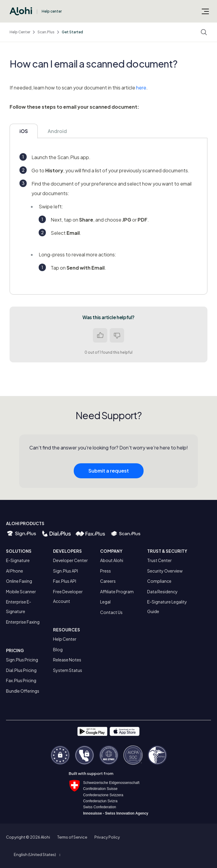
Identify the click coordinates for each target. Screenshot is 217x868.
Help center (52, 11)
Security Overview (165, 571)
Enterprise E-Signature (19, 606)
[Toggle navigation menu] (205, 11)
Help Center (20, 32)
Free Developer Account (68, 596)
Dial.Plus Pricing (21, 670)
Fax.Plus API (65, 581)
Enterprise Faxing (23, 622)
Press (106, 571)
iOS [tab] (24, 131)
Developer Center (70, 560)
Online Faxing (19, 581)
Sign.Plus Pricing (22, 660)
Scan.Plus (46, 32)
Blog (58, 649)
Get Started (72, 32)
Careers (108, 581)
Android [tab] (57, 131)
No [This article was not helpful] (117, 335)
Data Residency (162, 591)
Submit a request (109, 474)
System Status (68, 670)
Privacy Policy (107, 837)
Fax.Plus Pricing (21, 680)
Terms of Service (72, 837)
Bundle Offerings (23, 691)
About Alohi (112, 560)
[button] (37, 854)
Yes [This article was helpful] (100, 335)
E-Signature (18, 560)
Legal (105, 602)
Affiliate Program (117, 591)
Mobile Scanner (21, 591)
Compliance (159, 581)
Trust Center (159, 560)
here (141, 88)
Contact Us (111, 612)
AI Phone (15, 571)
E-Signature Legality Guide (167, 606)
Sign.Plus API (65, 571)
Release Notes (67, 660)
